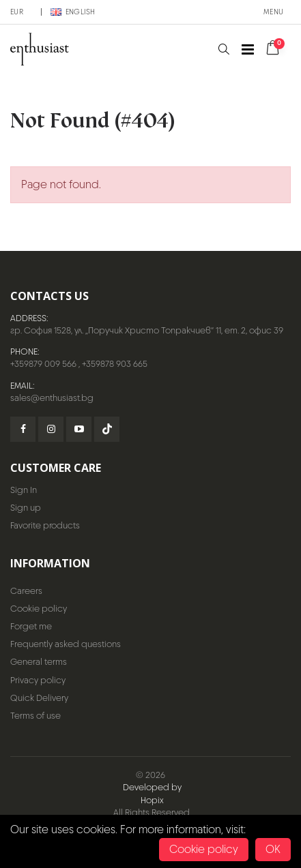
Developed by (152, 787)
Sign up (26, 508)
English (73, 12)
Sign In (24, 490)
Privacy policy (38, 680)
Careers (26, 591)
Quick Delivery (39, 698)
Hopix (152, 800)
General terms (39, 662)
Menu (273, 12)
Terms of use (35, 716)
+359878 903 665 (115, 364)
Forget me (31, 626)
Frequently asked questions (66, 644)
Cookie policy (39, 609)
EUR (17, 12)
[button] (224, 49)
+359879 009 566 (43, 364)
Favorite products (45, 525)
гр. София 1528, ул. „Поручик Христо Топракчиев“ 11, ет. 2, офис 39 (147, 330)
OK (273, 849)
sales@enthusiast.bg (52, 398)
